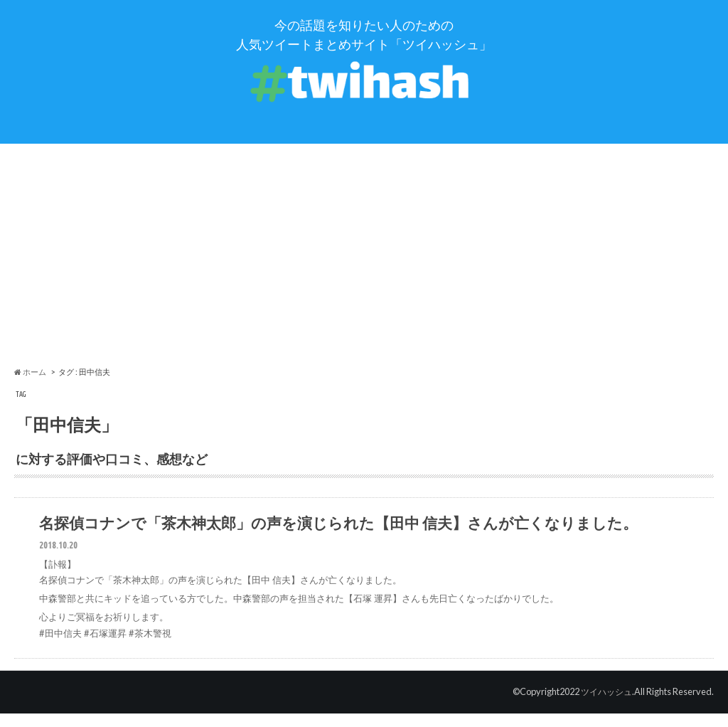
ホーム (30, 381)
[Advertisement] (364, 264)
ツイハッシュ (604, 705)
